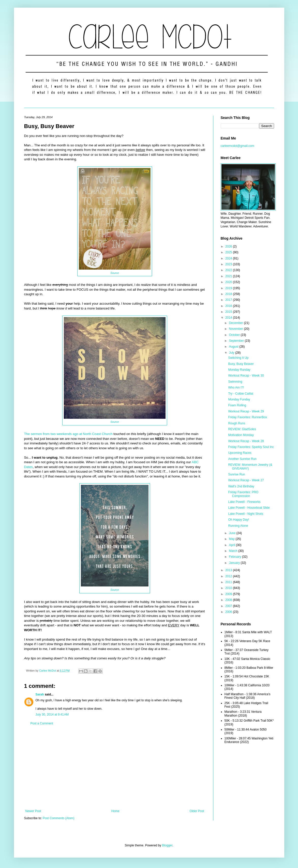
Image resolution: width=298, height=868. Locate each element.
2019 (229, 288)
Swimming (235, 382)
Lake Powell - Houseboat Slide (249, 508)
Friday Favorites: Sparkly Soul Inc (251, 447)
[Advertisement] (115, 767)
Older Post (197, 811)
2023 (229, 264)
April (232, 545)
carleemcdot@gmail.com (237, 146)
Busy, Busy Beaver (241, 364)
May (232, 539)
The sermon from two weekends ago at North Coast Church (68, 434)
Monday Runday (239, 370)
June (233, 533)
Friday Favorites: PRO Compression (243, 494)
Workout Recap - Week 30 (246, 376)
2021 (229, 276)
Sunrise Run (236, 474)
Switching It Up (238, 358)
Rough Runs (237, 423)
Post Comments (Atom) (59, 818)
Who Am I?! (236, 387)
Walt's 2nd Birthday (241, 486)
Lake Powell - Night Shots (245, 514)
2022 (229, 270)
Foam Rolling (237, 405)
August (234, 347)
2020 (229, 282)
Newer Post (33, 811)
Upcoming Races (240, 453)
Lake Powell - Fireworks (244, 502)
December (236, 323)
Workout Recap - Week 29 (246, 411)
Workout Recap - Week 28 (246, 441)
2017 (229, 300)
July (232, 353)
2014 (229, 318)
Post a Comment (42, 723)
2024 (229, 258)
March (234, 551)
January (235, 563)
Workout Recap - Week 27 (246, 480)
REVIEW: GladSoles (242, 429)
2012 (229, 576)
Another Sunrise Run (242, 459)
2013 (229, 570)
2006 (229, 612)
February (235, 557)
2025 (229, 252)
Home (115, 811)
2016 (229, 306)
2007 (229, 606)
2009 (229, 594)
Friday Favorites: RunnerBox (248, 417)
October (235, 335)
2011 (229, 582)
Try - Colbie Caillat (241, 394)
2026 (229, 246)
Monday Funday (239, 399)
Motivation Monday (241, 435)
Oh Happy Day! (239, 520)
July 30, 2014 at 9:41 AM (52, 715)
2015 (229, 312)
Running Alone (238, 526)
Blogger (167, 845)
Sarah (40, 694)
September (237, 341)
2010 (229, 588)
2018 (229, 294)
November (236, 329)
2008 (229, 600)
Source (115, 273)
